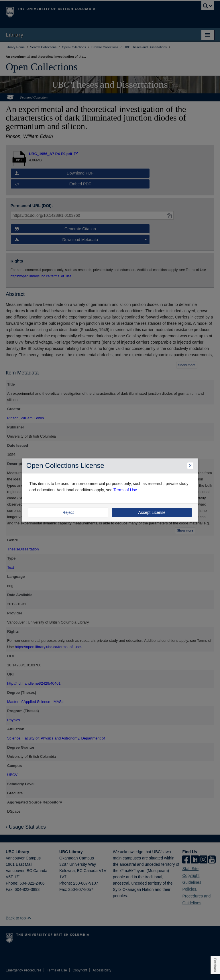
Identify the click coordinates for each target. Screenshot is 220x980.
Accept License (152, 512)
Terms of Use (125, 490)
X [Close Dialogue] (190, 466)
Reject (68, 512)
